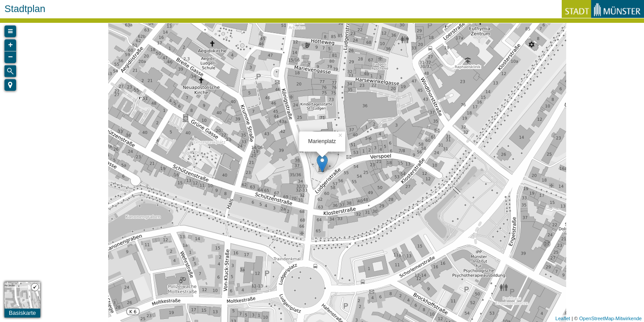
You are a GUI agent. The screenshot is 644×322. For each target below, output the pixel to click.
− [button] (11, 57)
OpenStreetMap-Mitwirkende (610, 318)
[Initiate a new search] (10, 71)
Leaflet (563, 318)
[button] (10, 85)
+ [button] (11, 45)
